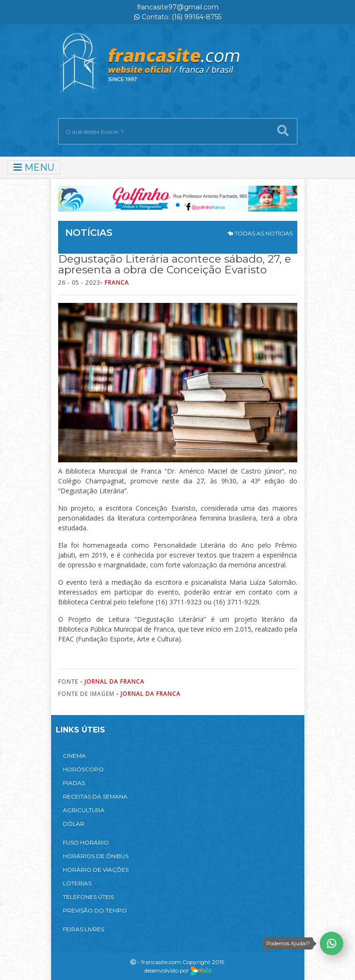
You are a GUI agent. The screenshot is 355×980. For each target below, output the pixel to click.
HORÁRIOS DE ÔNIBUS (96, 856)
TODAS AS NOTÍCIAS (260, 233)
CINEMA (74, 756)
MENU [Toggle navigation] (34, 167)
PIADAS (74, 783)
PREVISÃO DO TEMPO (95, 910)
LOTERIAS (77, 883)
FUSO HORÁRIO (86, 842)
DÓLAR (74, 824)
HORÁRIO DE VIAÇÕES (96, 870)
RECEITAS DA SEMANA (95, 796)
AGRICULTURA (84, 810)
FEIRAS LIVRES (83, 929)
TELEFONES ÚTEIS (88, 897)
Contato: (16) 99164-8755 (178, 17)
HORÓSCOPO (83, 769)
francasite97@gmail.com (178, 7)
